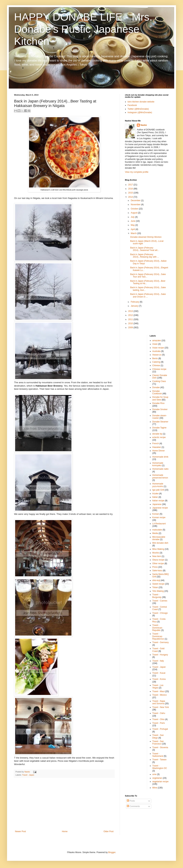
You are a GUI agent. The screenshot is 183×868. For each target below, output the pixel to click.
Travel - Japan (28, 775)
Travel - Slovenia (160, 747)
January (135, 306)
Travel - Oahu (159, 713)
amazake (157, 341)
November (136, 205)
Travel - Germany (161, 642)
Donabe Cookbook (157, 392)
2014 (131, 197)
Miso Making (158, 549)
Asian (155, 344)
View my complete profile (137, 172)
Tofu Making (158, 591)
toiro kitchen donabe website (141, 102)
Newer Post (20, 831)
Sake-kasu (157, 571)
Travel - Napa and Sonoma (159, 702)
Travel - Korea (159, 679)
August (134, 213)
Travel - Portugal (160, 729)
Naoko (144, 125)
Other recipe (158, 563)
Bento (155, 358)
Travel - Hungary (160, 655)
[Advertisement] (64, 804)
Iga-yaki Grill (158, 490)
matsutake (157, 530)
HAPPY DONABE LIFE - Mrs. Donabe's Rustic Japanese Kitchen (83, 29)
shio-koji (156, 580)
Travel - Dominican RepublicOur (158, 636)
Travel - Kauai (159, 673)
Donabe (156, 387)
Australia (157, 351)
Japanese (157, 504)
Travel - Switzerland (158, 755)
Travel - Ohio (158, 719)
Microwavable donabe (159, 538)
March (134, 233)
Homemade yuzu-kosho (158, 485)
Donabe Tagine (160, 428)
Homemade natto (160, 469)
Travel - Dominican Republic (157, 628)
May (133, 225)
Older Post (108, 831)
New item (157, 556)
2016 (131, 189)
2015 (131, 193)
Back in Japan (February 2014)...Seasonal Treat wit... (145, 249)
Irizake (155, 494)
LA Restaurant (159, 524)
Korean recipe (159, 517)
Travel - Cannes (160, 601)
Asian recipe (158, 348)
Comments (133, 806)
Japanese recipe (160, 508)
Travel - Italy (158, 661)
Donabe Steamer (160, 422)
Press (155, 567)
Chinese (156, 365)
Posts (131, 801)
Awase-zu (157, 355)
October (135, 209)
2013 (131, 311)
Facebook (132, 105)
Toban (155, 587)
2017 (131, 185)
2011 (131, 319)
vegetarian (157, 778)
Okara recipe (158, 560)
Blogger (112, 852)
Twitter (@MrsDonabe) (138, 109)
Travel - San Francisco (158, 743)
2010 (131, 323)
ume (154, 774)
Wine (155, 788)
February (135, 302)
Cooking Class (159, 381)
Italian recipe (158, 501)
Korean (156, 514)
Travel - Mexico (160, 695)
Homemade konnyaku (158, 464)
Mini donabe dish (160, 543)
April (133, 229)
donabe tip (157, 434)
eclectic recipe (159, 437)
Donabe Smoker (160, 409)
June (133, 221)
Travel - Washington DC (160, 767)
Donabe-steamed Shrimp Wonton (146, 237)
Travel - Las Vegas (158, 686)
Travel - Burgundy (157, 596)
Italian (155, 497)
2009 (131, 328)
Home (65, 831)
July (133, 217)
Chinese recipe (159, 369)
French (156, 443)
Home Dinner (159, 451)
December (136, 200)
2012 (131, 315)
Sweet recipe (158, 584)
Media (155, 533)
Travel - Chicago (160, 613)
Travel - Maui (159, 691)
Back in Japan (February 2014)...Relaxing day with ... (145, 256)
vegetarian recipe (160, 782)
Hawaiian (157, 447)
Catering (156, 362)
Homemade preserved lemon (160, 476)
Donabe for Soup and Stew (160, 398)
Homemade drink (160, 457)
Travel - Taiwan (160, 760)
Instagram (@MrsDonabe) (140, 112)
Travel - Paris (159, 723)
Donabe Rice (158, 403)
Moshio (156, 553)
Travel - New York (161, 707)
